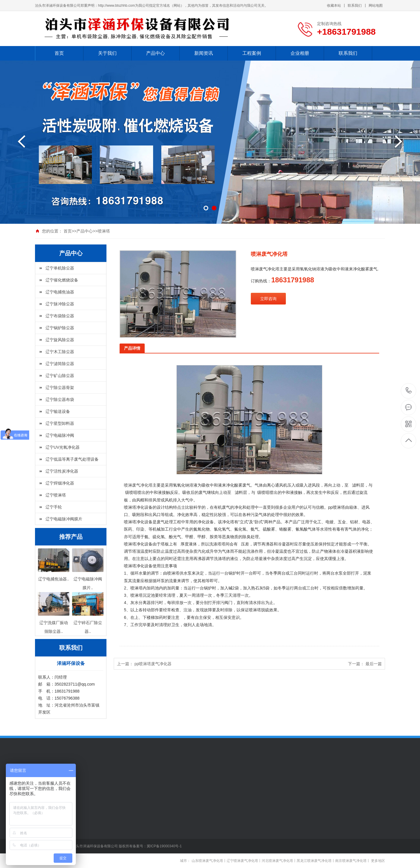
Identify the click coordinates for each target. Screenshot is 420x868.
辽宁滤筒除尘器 (60, 364)
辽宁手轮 (54, 507)
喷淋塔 (104, 231)
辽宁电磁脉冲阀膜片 (64, 519)
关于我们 (107, 53)
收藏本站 (334, 6)
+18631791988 (409, 391)
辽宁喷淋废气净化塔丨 (244, 861)
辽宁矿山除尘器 (60, 376)
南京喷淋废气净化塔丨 (353, 861)
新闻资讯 (204, 53)
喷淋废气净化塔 (138, 485)
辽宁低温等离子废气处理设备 (72, 459)
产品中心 (155, 53)
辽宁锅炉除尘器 (60, 328)
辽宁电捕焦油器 (60, 292)
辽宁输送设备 (58, 411)
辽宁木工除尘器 (60, 352)
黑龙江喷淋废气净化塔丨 (316, 861)
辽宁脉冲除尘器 (60, 304)
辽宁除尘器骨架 (60, 388)
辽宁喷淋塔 (56, 495)
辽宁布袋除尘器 (60, 316)
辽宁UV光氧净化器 (63, 447)
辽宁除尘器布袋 (60, 399)
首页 (59, 53)
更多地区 (378, 861)
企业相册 (300, 53)
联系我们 (355, 6)
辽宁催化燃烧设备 (62, 280)
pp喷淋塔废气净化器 (153, 664)
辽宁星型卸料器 (60, 423)
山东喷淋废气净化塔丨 (209, 861)
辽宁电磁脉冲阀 (60, 435)
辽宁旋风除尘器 (60, 340)
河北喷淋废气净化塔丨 (279, 861)
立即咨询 (268, 299)
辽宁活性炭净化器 (62, 471)
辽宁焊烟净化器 (60, 483)
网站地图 (376, 6)
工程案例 (252, 53)
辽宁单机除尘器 (60, 268)
